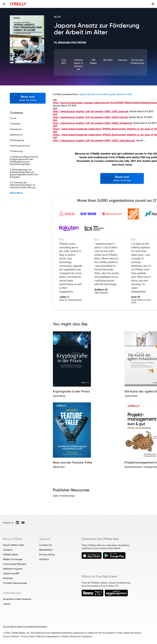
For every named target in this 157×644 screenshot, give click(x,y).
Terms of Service (11, 636)
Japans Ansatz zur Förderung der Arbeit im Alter (105, 94)
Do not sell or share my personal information (25, 627)
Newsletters (46, 550)
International (12, 593)
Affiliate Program (13, 569)
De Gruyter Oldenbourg (137, 61)
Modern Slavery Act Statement (77, 636)
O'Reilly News (11, 555)
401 (55, 100)
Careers (8, 550)
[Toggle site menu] (4, 4)
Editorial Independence (48, 636)
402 (55, 108)
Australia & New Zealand (17, 599)
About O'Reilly (13, 539)
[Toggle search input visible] (153, 4)
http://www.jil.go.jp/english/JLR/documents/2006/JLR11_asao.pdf (91, 111)
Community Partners (15, 564)
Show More (16, 193)
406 (55, 132)
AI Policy (44, 559)
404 (55, 120)
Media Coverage (13, 559)
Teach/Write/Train (14, 545)
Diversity (8, 578)
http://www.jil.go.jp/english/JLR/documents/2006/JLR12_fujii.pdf (90, 117)
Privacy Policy (47, 555)
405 (55, 126)
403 (55, 114)
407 (55, 138)
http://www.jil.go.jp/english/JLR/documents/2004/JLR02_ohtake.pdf (92, 123)
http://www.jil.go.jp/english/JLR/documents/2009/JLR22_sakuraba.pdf (94, 140)
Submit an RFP (11, 573)
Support (45, 539)
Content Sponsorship (15, 583)
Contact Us (46, 545)
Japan (7, 604)
